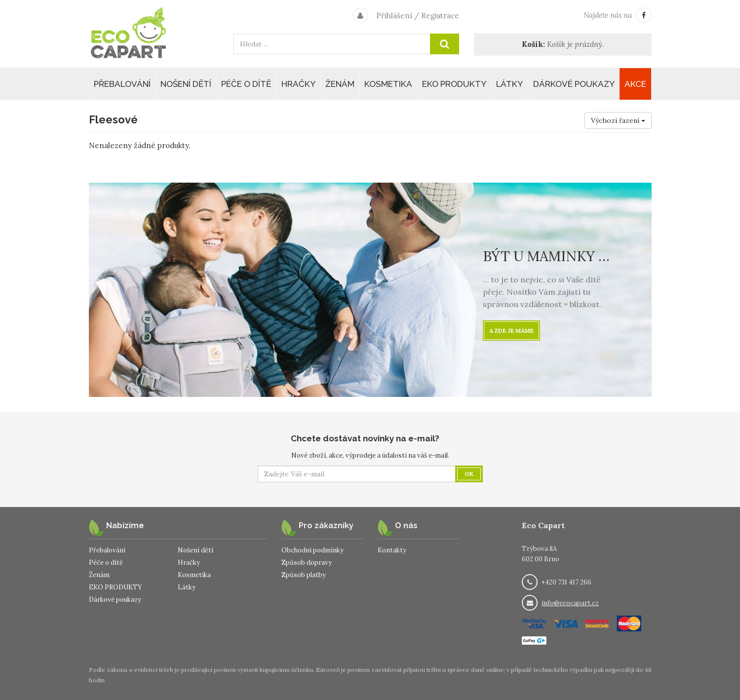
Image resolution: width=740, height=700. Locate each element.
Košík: (533, 44)
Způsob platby (304, 575)
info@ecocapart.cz (570, 603)
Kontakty (392, 550)
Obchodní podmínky (312, 550)
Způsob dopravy (307, 563)
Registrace (440, 16)
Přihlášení (394, 16)
